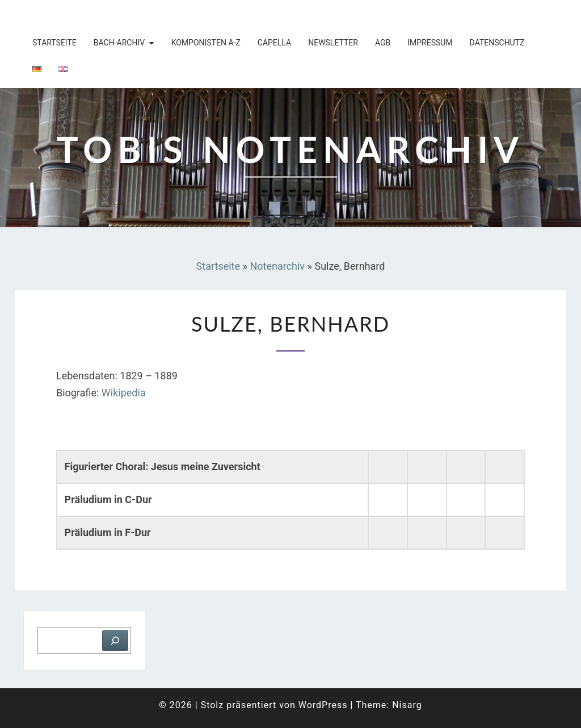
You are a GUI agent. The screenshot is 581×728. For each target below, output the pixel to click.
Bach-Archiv (119, 43)
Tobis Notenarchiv (89, 14)
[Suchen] (115, 641)
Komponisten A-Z (206, 43)
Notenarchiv (277, 266)
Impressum (430, 43)
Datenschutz (497, 43)
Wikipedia (124, 393)
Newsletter (333, 43)
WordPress (323, 705)
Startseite (54, 43)
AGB (383, 43)
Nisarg (407, 705)
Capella (274, 43)
